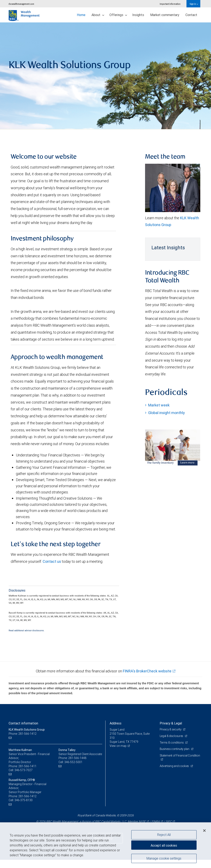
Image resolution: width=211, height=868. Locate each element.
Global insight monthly (166, 413)
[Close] (204, 831)
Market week (159, 405)
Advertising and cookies (175, 766)
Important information (170, 4)
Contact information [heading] (23, 723)
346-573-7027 (23, 770)
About (98, 15)
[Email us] (11, 738)
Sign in (194, 4)
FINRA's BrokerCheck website (147, 671)
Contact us (52, 561)
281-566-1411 (27, 766)
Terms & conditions (172, 743)
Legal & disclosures (172, 736)
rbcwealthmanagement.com (21, 4)
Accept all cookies (164, 845)
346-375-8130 (23, 800)
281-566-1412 (27, 796)
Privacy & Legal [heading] (171, 723)
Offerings (118, 15)
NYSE (142, 822)
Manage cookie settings (164, 858)
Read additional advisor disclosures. (27, 630)
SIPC (169, 822)
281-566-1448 (77, 758)
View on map (118, 746)
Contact (191, 15)
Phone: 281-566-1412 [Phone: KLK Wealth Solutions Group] (23, 734)
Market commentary (165, 15)
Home (81, 15)
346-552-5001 (73, 762)
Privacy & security (171, 729)
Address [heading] (115, 723)
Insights (138, 15)
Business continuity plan (175, 749)
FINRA (156, 822)
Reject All (164, 835)
